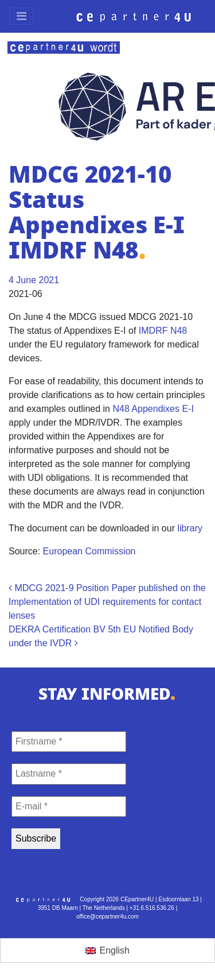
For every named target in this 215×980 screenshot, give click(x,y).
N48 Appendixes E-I (153, 409)
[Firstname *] (69, 742)
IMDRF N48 (163, 331)
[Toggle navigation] (21, 16)
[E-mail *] (69, 807)
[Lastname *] (69, 774)
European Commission (89, 551)
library (190, 528)
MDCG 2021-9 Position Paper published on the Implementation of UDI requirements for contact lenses (107, 602)
